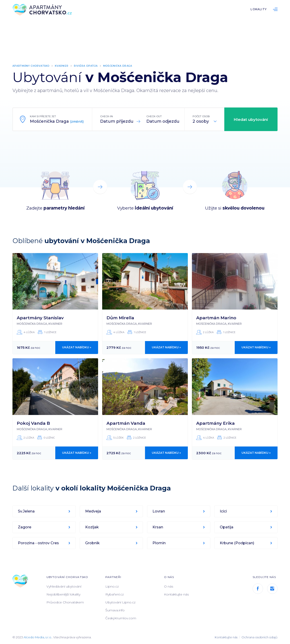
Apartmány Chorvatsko (33, 66)
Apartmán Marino (216, 318)
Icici (224, 511)
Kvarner (66, 66)
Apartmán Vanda (126, 423)
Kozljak (92, 527)
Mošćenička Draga (125, 66)
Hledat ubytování (251, 119)
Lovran (159, 511)
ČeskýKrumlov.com (121, 618)
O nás (169, 586)
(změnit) (77, 121)
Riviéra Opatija (91, 66)
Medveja (94, 511)
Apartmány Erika (215, 423)
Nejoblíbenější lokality (63, 594)
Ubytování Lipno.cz (120, 602)
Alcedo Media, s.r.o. (38, 637)
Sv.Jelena (27, 511)
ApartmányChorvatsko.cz (44, 10)
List (275, 9)
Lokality (259, 9)
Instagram (272, 588)
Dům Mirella (120, 318)
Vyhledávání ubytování (64, 586)
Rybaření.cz (115, 594)
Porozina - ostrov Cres (39, 543)
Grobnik (93, 543)
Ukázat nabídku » (77, 347)
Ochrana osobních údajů (260, 637)
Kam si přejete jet (43, 116)
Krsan (158, 527)
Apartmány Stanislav (40, 318)
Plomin (159, 543)
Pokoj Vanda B (33, 423)
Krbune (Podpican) (237, 543)
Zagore (25, 527)
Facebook (258, 588)
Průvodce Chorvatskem (65, 602)
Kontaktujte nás (176, 594)
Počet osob (201, 116)
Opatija (227, 527)
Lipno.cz (112, 586)
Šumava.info (115, 610)
